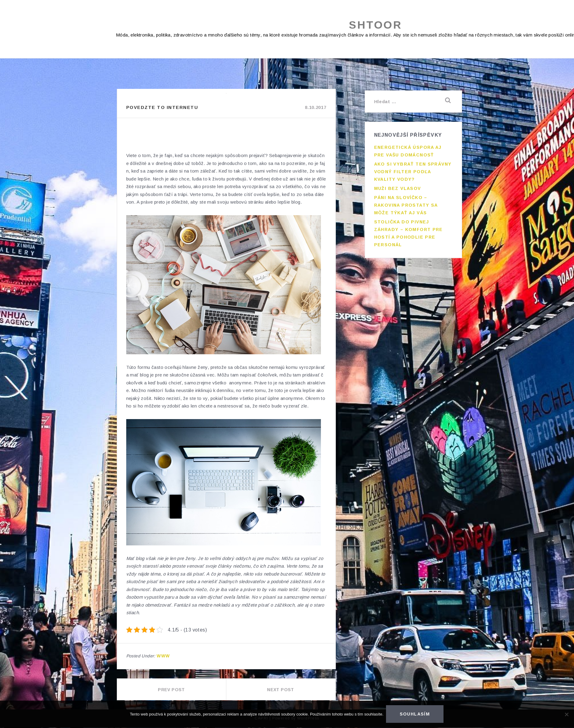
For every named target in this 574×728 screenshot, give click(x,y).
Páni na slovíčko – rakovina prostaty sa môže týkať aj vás (406, 204)
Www (163, 656)
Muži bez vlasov (398, 187)
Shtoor (376, 25)
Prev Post (171, 690)
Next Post (281, 690)
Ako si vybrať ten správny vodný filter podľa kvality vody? (413, 171)
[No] (566, 715)
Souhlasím (415, 715)
